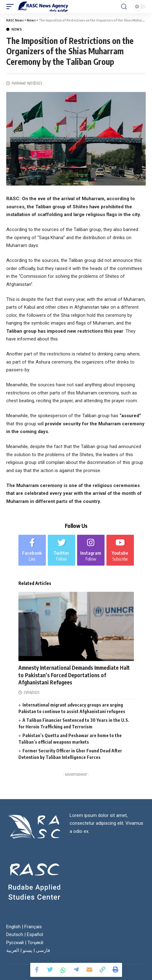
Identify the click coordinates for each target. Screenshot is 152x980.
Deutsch (15, 934)
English (13, 927)
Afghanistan (34, 659)
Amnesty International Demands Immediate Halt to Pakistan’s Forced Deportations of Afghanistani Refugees (74, 675)
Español (35, 934)
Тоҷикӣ (35, 943)
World (74, 659)
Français (33, 927)
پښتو (27, 950)
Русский (15, 943)
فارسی (43, 950)
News (17, 29)
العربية (13, 950)
